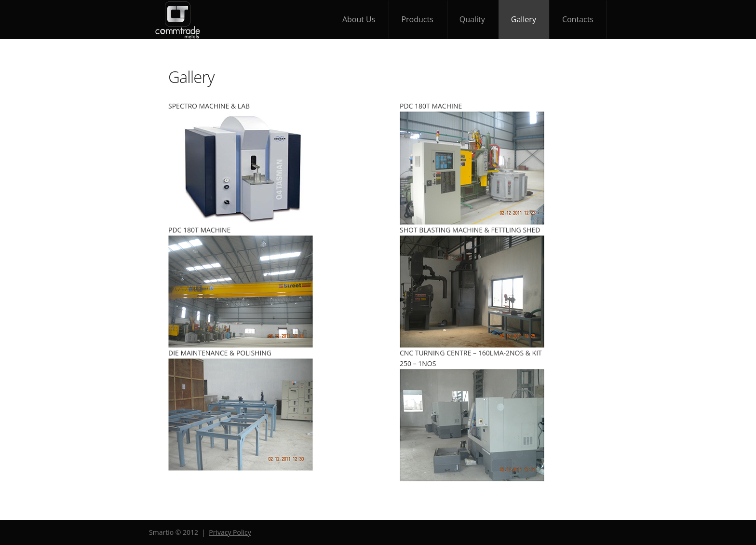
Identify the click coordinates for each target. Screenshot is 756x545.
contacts (578, 19)
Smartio (178, 20)
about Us (359, 19)
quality (472, 19)
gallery (524, 19)
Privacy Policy (230, 532)
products (417, 19)
